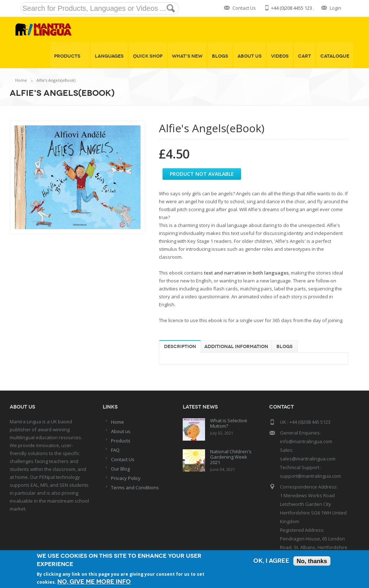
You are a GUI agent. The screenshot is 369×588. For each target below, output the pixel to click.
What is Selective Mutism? (229, 423)
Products (70, 56)
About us (121, 431)
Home (21, 80)
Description (180, 347)
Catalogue (335, 56)
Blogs (220, 56)
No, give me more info (94, 582)
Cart (304, 56)
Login (335, 8)
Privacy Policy (126, 478)
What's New (187, 56)
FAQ (115, 450)
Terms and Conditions (135, 487)
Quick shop (148, 56)
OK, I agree (271, 561)
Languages (109, 56)
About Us (250, 56)
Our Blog (120, 469)
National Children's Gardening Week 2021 (231, 457)
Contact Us (244, 8)
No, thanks (312, 561)
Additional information (236, 347)
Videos (280, 56)
